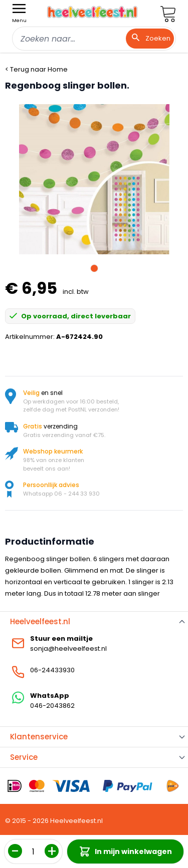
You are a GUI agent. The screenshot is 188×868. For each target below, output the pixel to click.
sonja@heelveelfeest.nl (68, 648)
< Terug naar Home (36, 69)
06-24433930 (52, 670)
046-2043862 (52, 706)
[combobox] (94, 39)
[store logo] (92, 12)
